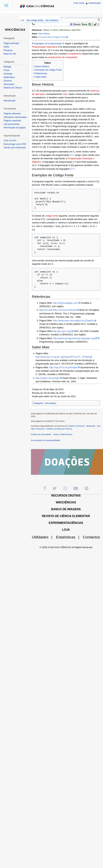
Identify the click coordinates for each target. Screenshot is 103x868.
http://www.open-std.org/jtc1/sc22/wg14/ (73, 321)
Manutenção (10, 101)
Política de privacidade (41, 434)
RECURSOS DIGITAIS (66, 496)
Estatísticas (69, 537)
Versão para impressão (15, 148)
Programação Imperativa (44, 47)
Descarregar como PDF (15, 144)
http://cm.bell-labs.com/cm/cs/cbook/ (58, 310)
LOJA (66, 530)
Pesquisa (8, 50)
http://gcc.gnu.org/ (62, 331)
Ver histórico (52, 20)
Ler (23, 20)
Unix (65, 94)
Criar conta (79, 3)
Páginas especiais (12, 121)
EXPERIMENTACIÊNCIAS (66, 523)
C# (74, 162)
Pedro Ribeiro (44, 34)
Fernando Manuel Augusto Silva (52, 37)
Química (8, 81)
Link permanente (12, 124)
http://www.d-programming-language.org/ (74, 338)
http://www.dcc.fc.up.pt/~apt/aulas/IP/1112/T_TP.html (62, 357)
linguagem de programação (48, 43)
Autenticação (95, 3)
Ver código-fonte (35, 20)
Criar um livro (10, 141)
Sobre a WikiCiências (63, 434)
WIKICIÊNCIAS (66, 502)
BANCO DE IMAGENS (66, 509)
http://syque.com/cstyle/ (48, 378)
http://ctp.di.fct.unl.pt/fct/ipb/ (63, 367)
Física (6, 70)
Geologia (8, 74)
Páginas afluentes (12, 114)
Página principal (11, 43)
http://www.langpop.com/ (66, 303)
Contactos (91, 537)
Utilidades (44, 537)
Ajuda (6, 47)
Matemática (9, 77)
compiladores (75, 54)
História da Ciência (13, 88)
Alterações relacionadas (15, 117)
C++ (72, 155)
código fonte (51, 216)
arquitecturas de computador (63, 57)
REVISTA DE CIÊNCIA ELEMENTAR (66, 516)
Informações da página (15, 128)
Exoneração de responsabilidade (46, 440)
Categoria (38, 403)
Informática (51, 403)
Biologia (7, 67)
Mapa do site (10, 54)
